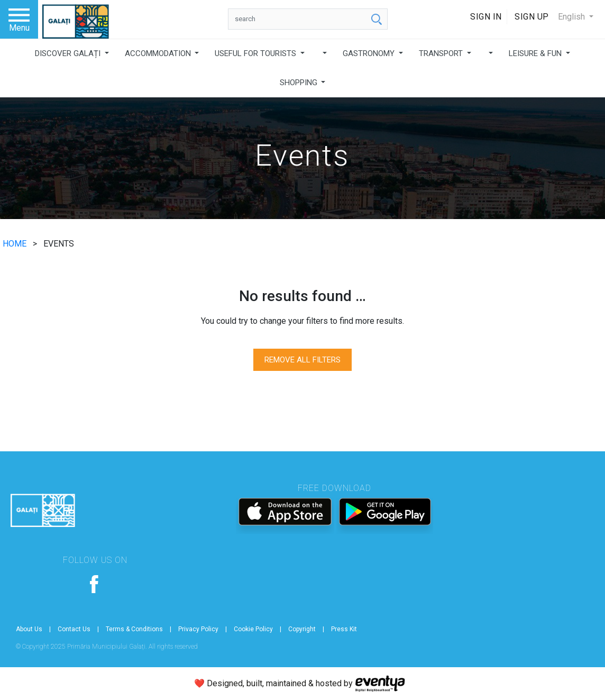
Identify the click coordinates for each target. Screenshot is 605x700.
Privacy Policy (198, 629)
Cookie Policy (253, 629)
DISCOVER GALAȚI (69, 53)
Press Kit (344, 629)
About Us (29, 629)
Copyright (302, 629)
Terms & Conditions (134, 629)
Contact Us (74, 629)
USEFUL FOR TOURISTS (256, 53)
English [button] (572, 17)
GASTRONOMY (370, 53)
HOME (16, 244)
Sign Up (532, 17)
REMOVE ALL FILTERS (302, 360)
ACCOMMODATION (159, 53)
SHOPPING (300, 83)
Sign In (486, 17)
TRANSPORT (442, 53)
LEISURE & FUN (536, 53)
